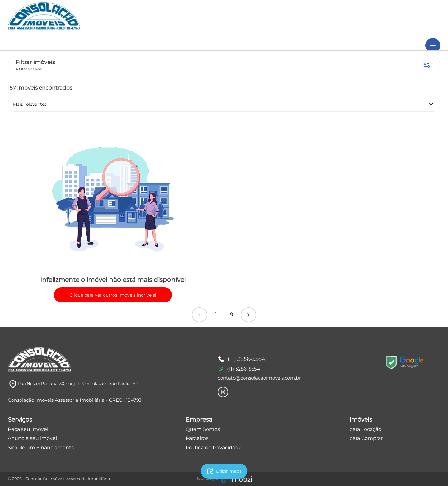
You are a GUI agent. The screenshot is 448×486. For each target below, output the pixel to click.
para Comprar (366, 438)
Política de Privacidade (214, 448)
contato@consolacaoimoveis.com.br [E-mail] (259, 378)
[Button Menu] (433, 45)
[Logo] (39, 360)
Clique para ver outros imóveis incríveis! (113, 295)
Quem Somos (203, 429)
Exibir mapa (224, 471)
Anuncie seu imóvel (32, 438)
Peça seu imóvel (28, 429)
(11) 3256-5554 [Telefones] (242, 359)
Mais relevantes (224, 104)
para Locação (365, 429)
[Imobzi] (224, 479)
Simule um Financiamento (41, 448)
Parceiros (197, 438)
